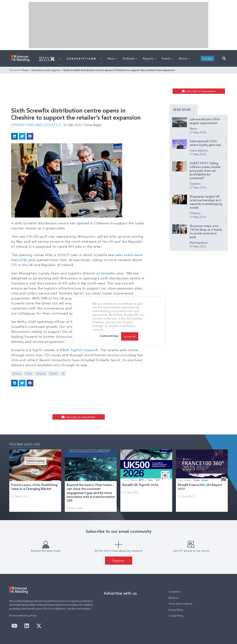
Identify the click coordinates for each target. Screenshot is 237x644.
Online (29, 373)
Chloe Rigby (94, 125)
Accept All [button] (130, 336)
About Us (173, 598)
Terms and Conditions (180, 603)
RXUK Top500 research (79, 350)
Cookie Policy (176, 616)
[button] (224, 59)
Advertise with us (120, 593)
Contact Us (175, 592)
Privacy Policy (176, 610)
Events (167, 58)
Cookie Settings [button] (109, 336)
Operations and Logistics (46, 70)
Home (25, 70)
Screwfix (108, 273)
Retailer (54, 373)
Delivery (17, 373)
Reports (149, 58)
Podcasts (130, 58)
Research (41, 373)
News (112, 58)
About (184, 58)
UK (63, 373)
